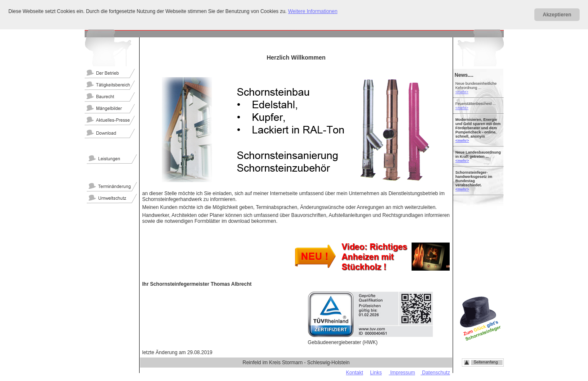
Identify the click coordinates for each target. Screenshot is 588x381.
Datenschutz (435, 373)
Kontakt (355, 373)
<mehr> (462, 92)
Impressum (402, 373)
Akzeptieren (557, 15)
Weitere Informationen (313, 11)
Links (376, 373)
